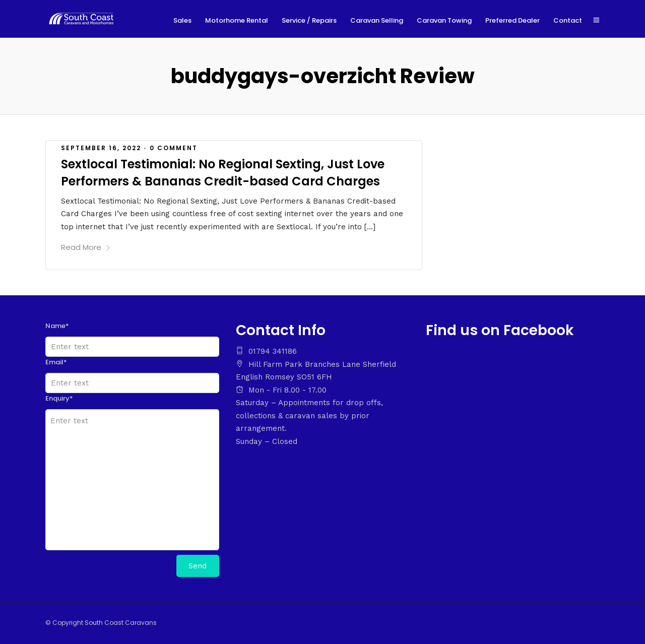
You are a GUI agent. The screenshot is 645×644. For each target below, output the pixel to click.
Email (56, 362)
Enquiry (59, 398)
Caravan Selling (377, 20)
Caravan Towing (444, 20)
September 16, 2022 (101, 148)
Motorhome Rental (237, 20)
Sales (182, 20)
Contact (568, 20)
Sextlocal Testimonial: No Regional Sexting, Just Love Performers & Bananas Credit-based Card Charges (223, 173)
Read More (86, 247)
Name (57, 326)
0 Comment (174, 148)
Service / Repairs (309, 20)
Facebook (539, 330)
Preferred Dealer (512, 20)
